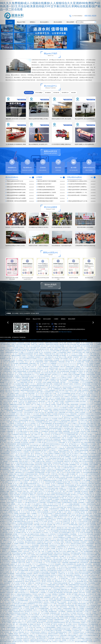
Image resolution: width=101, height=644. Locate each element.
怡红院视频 (67, 428)
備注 (18, 301)
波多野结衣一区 (71, 343)
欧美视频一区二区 (34, 378)
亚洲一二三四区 (79, 552)
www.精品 (25, 488)
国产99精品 (30, 631)
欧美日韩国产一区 (25, 433)
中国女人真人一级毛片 (28, 491)
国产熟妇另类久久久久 (75, 444)
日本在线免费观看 (72, 567)
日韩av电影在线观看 (58, 559)
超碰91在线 (27, 435)
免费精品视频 (85, 444)
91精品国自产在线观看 (24, 518)
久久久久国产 (76, 484)
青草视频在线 (45, 431)
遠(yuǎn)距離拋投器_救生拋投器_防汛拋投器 (40, 144)
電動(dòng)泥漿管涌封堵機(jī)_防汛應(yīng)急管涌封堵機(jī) (43, 119)
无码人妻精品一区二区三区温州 (32, 414)
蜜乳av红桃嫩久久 (73, 373)
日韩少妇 (54, 460)
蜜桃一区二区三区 (66, 544)
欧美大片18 (76, 395)
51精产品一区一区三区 (43, 368)
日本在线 (35, 594)
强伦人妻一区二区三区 (16, 365)
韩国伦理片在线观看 (76, 544)
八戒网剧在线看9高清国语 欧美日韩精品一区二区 (18, 397)
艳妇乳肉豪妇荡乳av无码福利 (55, 570)
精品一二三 (28, 490)
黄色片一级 (19, 488)
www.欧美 (54, 596)
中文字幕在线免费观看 (44, 574)
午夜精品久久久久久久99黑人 (62, 392)
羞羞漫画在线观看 (61, 400)
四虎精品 (40, 507)
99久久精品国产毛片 (47, 397)
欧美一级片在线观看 (28, 529)
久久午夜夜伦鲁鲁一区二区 (67, 476)
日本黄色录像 (49, 356)
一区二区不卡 (53, 507)
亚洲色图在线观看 (57, 463)
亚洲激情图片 (39, 398)
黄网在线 (36, 574)
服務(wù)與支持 (51, 151)
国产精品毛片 (53, 450)
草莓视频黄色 (47, 376)
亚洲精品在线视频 (21, 615)
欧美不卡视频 (59, 427)
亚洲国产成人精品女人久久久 (75, 455)
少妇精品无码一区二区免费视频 (33, 599)
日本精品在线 (37, 373)
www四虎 (63, 477)
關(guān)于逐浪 (21, 22)
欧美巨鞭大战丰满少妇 (41, 389)
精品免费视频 (77, 477)
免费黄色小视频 (73, 501)
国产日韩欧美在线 (37, 387)
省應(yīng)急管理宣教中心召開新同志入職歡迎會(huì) (81, 187)
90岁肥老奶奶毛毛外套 (79, 632)
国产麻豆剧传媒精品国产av (60, 423)
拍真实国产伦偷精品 (68, 384)
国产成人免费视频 (65, 457)
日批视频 (36, 605)
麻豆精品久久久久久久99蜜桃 (60, 374)
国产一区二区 (80, 474)
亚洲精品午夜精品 (70, 367)
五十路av (21, 482)
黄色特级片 (76, 398)
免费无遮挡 (79, 515)
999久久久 (66, 525)
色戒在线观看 (47, 455)
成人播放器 (31, 624)
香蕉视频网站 (73, 465)
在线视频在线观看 (26, 381)
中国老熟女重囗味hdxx (50, 354)
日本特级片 (18, 398)
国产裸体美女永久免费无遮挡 (64, 569)
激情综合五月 (20, 346)
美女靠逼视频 (80, 582)
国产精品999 (83, 545)
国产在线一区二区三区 (82, 393)
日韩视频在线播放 (20, 466)
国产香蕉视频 (44, 466)
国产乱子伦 (30, 430)
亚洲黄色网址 (34, 556)
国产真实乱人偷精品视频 (81, 485)
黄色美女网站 (44, 518)
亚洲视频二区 (23, 544)
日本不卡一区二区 (82, 501)
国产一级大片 (49, 403)
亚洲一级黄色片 (68, 512)
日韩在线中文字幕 (74, 545)
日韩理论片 (75, 556)
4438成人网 (69, 398)
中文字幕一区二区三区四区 (28, 422)
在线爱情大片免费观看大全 (34, 438)
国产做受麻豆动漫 (40, 409)
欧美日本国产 (72, 409)
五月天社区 (41, 359)
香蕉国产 (21, 552)
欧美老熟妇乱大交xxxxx (64, 414)
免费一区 (33, 389)
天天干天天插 (33, 485)
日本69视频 (20, 523)
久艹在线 (50, 583)
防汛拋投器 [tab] (48, 93)
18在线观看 (49, 525)
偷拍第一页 (41, 408)
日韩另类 (55, 537)
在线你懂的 (32, 442)
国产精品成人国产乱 (42, 638)
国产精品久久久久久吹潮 (37, 436)
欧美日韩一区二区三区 (62, 373)
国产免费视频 (22, 539)
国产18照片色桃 (60, 390)
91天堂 (42, 395)
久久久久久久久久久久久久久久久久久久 (71, 386)
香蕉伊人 (41, 406)
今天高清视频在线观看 (28, 509)
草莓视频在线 (78, 427)
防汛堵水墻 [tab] (56, 93)
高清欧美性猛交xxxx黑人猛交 (55, 387)
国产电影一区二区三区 (71, 362)
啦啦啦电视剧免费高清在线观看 (81, 447)
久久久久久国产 (85, 506)
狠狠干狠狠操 (59, 431)
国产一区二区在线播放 (41, 586)
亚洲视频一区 (26, 441)
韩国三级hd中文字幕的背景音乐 (62, 553)
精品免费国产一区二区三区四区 (16, 362)
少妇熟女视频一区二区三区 (65, 442)
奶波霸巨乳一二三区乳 (43, 390)
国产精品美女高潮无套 (21, 351)
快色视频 (62, 586)
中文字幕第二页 (31, 356)
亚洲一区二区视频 (15, 465)
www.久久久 (82, 438)
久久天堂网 (21, 578)
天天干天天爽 (58, 504)
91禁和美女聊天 (42, 401)
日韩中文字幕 (50, 523)
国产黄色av (72, 558)
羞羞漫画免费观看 (22, 371)
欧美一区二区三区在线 (21, 438)
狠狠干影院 (62, 370)
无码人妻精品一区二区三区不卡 (48, 607)
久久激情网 (72, 351)
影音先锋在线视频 (70, 485)
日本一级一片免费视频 (83, 465)
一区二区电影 (48, 594)
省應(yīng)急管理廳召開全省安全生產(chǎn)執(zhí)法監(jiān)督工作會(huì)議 (25, 187)
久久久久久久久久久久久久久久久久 (43, 537)
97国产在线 (43, 525)
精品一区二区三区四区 (84, 422)
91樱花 (33, 398)
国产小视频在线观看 (25, 389)
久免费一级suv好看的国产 (70, 559)
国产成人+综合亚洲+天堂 (48, 582)
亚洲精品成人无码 (35, 518)
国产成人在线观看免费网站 (15, 607)
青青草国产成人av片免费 (50, 422)
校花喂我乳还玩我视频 (77, 356)
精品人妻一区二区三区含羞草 (53, 386)
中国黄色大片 (68, 397)
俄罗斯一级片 (35, 548)
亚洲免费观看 (24, 528)
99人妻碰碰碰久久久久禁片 (16, 412)
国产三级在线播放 (42, 348)
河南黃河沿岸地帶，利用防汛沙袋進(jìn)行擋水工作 (41, 246)
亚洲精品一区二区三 (30, 384)
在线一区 (39, 363)
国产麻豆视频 (52, 490)
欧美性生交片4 (27, 638)
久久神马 (80, 521)
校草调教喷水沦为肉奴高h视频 (41, 572)
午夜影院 (52, 370)
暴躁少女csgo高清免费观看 (36, 379)
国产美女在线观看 (64, 379)
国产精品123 (68, 484)
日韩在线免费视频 (37, 416)
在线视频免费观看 (73, 487)
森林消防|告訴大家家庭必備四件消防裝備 (48, 198)
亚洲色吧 (49, 580)
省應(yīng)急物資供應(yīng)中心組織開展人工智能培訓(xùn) (21, 198)
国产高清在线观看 (65, 523)
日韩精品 (45, 526)
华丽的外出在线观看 (53, 634)
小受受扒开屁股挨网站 (21, 574)
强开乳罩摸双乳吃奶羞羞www (53, 444)
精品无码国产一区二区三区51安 (36, 393)
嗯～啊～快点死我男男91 (46, 352)
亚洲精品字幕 (78, 368)
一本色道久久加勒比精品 (68, 441)
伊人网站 (66, 585)
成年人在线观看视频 (61, 490)
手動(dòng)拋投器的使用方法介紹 (15, 181)
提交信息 (25, 307)
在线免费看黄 (19, 575)
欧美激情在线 (78, 384)
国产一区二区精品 (36, 405)
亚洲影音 (69, 352)
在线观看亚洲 (21, 343)
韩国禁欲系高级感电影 (36, 417)
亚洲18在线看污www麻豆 (33, 392)
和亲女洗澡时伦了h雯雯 (71, 390)
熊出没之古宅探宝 (32, 623)
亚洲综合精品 (74, 420)
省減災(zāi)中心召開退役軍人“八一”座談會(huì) (80, 192)
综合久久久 (71, 493)
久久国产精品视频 (43, 610)
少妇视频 (83, 531)
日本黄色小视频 (48, 629)
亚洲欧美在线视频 (25, 376)
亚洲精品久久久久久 (63, 596)
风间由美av (64, 605)
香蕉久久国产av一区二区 (77, 428)
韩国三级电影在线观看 (79, 610)
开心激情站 (57, 523)
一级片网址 (69, 594)
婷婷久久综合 (83, 359)
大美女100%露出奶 (28, 412)
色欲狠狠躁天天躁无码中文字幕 (45, 439)
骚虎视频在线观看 (21, 561)
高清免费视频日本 (40, 520)
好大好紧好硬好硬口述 (19, 582)
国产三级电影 (19, 373)
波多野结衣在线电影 (33, 621)
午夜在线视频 (71, 528)
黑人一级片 (63, 491)
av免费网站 (34, 514)
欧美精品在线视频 (60, 346)
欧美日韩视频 (23, 468)
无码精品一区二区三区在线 (58, 485)
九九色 (82, 463)
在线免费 (70, 395)
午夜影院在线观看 (44, 545)
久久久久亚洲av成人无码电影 (31, 352)
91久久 (55, 539)
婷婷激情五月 (75, 397)
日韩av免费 (35, 408)
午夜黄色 (84, 408)
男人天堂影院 (41, 539)
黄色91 (73, 471)
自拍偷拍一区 (36, 365)
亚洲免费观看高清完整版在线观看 (41, 449)
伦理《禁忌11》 (25, 439)
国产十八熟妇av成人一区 (26, 634)
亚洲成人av (76, 589)
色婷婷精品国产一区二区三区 (75, 548)
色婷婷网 (19, 386)
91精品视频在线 (84, 563)
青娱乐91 (58, 605)
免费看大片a (64, 487)
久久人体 (62, 360)
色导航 (43, 499)
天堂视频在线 (71, 389)
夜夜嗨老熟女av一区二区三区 (47, 564)
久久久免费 (38, 442)
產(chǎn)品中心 (50, 86)
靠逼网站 (17, 393)
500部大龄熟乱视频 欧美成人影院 (43, 589)
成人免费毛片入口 (73, 422)
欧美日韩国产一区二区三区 (24, 567)
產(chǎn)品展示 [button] (45, 22)
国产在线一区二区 (22, 430)
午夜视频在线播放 (51, 585)
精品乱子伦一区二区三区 (70, 365)
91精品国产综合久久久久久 (74, 507)
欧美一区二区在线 (15, 433)
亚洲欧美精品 (33, 363)
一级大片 (52, 608)
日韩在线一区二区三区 (31, 512)
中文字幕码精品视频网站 (21, 428)
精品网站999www (33, 401)
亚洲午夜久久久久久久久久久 (29, 368)
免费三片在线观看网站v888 (47, 392)
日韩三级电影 (70, 491)
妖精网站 (18, 381)
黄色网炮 (42, 414)
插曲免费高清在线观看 (56, 561)
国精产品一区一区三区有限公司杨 (16, 556)
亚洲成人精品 (83, 634)
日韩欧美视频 (63, 635)
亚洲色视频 (48, 414)
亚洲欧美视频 (80, 409)
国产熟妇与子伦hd (62, 517)
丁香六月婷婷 (78, 360)
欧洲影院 (30, 553)
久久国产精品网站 (27, 450)
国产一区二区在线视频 (16, 529)
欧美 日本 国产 (45, 346)
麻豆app (84, 558)
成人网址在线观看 (69, 430)
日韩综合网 (83, 431)
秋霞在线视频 (17, 458)
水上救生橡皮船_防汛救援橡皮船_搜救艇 (16, 144)
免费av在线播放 (25, 547)
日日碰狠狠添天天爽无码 (84, 414)
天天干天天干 (36, 564)
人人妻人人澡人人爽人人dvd (85, 378)
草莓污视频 (61, 474)
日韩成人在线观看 (43, 605)
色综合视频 (43, 559)
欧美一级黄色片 (58, 608)
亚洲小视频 (56, 552)
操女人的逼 (65, 528)
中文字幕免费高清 (28, 540)
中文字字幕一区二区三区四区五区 (53, 435)
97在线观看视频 (62, 352)
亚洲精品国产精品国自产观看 (63, 482)
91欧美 (76, 572)
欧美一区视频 (85, 507)
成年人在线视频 (80, 608)
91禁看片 (24, 356)
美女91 (36, 458)
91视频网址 (17, 376)
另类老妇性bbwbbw (35, 632)
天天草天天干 (29, 605)
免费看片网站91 (48, 359)
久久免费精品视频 (72, 490)
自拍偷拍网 (56, 360)
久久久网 (25, 501)
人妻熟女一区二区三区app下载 (26, 588)
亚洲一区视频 (85, 498)
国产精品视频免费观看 (53, 498)
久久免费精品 (56, 499)
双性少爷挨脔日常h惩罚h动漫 (49, 373)
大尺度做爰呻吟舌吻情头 (60, 469)
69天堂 (64, 472)
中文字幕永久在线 (83, 420)
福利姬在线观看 (74, 405)
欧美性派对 (84, 621)
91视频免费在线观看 (59, 619)
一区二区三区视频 (75, 431)
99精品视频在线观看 (33, 501)
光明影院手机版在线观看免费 (26, 400)
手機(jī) (18, 297)
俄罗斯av (57, 476)
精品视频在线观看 (59, 599)
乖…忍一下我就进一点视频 (46, 411)
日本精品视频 (77, 408)
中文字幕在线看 (65, 446)
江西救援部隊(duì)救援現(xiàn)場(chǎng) (85, 246)
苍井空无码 (26, 552)
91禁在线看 (81, 523)
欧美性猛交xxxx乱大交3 (33, 559)
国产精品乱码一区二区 (61, 582)
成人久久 (27, 632)
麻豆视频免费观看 (35, 607)
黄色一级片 (57, 371)
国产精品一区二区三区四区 (35, 382)
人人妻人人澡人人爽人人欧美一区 (28, 367)
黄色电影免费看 (63, 455)
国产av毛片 (44, 452)
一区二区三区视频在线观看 (68, 435)
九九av (46, 490)
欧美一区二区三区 (48, 436)
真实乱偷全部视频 (40, 356)
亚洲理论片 (22, 348)
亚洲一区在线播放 (76, 529)
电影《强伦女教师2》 (62, 381)
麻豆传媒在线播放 (57, 348)
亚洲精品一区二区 (43, 458)
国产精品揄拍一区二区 (65, 356)
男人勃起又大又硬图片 (77, 520)
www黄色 (82, 433)
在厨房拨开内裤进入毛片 (28, 458)
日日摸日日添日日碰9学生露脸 (22, 344)
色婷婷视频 (32, 637)
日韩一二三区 (57, 578)
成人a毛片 (41, 596)
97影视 (70, 374)
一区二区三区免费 (50, 567)
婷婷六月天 (32, 420)
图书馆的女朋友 (31, 351)
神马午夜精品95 (70, 412)
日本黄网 (62, 401)
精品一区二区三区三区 (35, 499)
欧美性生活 (44, 469)
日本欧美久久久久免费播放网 (49, 363)
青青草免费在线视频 (16, 349)
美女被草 (20, 501)
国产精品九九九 (75, 495)
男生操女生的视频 (71, 472)
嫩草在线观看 (17, 555)
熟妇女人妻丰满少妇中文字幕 (53, 457)
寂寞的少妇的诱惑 (28, 425)
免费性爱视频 (25, 378)
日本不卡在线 (16, 392)
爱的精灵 (64, 398)
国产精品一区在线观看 (76, 577)
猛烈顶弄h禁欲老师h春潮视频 (54, 441)
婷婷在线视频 (72, 531)
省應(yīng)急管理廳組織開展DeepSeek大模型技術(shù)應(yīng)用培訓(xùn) (25, 190)
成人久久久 (85, 368)
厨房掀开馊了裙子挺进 (54, 425)
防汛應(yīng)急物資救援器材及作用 (46, 190)
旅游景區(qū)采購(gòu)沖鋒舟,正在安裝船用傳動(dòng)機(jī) (20, 246)
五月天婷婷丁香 (78, 425)
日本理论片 (55, 642)
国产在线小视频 (66, 405)
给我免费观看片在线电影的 (34, 357)
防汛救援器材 (27, 313)
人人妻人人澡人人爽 (22, 621)
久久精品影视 (76, 631)
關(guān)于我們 (50, 54)
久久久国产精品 (24, 393)
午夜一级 (83, 575)
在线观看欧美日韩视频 (43, 577)
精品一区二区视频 (67, 458)
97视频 (80, 390)
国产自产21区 (24, 401)
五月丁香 (80, 468)
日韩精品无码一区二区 (28, 419)
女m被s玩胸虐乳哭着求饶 (81, 439)
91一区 (16, 431)
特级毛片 (36, 610)
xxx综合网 (28, 343)
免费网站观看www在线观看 (52, 343)
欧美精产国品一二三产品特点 (19, 536)
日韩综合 (30, 585)
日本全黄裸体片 (49, 409)
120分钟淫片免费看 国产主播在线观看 (59, 351)
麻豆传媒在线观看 (85, 344)
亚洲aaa (27, 582)
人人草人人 (23, 392)
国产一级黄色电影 (61, 597)
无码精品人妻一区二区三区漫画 (66, 574)
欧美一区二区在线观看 (37, 381)
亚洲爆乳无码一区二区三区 (82, 441)
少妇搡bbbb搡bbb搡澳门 (74, 504)
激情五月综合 (67, 599)
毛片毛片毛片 (73, 392)
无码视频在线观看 (34, 547)
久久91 (74, 537)
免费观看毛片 (35, 479)
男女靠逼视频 (35, 545)
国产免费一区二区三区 (30, 520)
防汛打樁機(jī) (15, 313)
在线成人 (17, 591)
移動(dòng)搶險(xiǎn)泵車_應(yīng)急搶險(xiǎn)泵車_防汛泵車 (67, 119)
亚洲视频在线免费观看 (74, 381)
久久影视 (61, 501)
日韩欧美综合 (42, 344)
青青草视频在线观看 (40, 472)
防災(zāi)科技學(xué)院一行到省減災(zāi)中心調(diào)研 (82, 195)
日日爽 (54, 393)
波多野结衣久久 (50, 461)
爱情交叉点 (24, 457)
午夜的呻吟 (72, 406)
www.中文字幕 (30, 615)
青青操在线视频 (53, 572)
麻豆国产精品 (77, 506)
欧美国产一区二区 (41, 371)
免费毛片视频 (45, 400)
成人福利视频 (17, 533)
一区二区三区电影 (20, 580)
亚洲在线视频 (69, 477)
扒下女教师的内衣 (25, 471)
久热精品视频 (77, 491)
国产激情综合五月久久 (67, 417)
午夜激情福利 (76, 542)
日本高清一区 (44, 591)
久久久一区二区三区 (30, 578)
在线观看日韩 (57, 439)
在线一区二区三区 (83, 556)
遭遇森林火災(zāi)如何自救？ (45, 184)
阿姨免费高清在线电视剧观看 (26, 354)
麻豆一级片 (16, 624)
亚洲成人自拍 (48, 393)
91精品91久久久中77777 (64, 588)
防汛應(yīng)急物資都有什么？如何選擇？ (48, 192)
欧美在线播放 (75, 382)
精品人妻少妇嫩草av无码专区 (32, 534)
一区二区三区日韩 (82, 534)
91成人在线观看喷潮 (81, 607)
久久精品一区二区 (72, 582)
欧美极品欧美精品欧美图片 (32, 474)
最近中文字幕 (67, 419)
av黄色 (57, 370)
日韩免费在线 (40, 542)
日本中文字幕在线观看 (31, 348)
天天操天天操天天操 (28, 373)
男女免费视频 (55, 515)
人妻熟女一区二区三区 (32, 515)
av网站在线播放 (84, 454)
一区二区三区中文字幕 (61, 567)
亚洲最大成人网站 (41, 461)
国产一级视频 (80, 365)
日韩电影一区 (33, 608)
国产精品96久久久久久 (68, 561)
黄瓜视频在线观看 (73, 525)
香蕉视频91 (83, 499)
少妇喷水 (54, 597)
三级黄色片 (54, 378)
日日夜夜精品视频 (66, 520)
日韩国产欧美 (43, 570)
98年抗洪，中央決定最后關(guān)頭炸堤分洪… (17, 227)
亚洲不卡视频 (60, 585)
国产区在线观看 (42, 621)
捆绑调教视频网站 (24, 363)
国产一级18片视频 (81, 537)
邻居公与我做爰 (60, 610)
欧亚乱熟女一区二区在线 (41, 454)
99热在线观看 (23, 514)
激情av (40, 506)
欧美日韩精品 (40, 360)
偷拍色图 (39, 349)
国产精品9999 (81, 392)
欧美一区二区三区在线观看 (35, 526)
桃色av (64, 638)
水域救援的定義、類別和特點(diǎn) (46, 187)
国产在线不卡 (29, 597)
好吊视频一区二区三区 (51, 430)
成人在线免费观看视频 (36, 397)
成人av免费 (28, 479)
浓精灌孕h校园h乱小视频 (33, 457)
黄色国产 (36, 430)
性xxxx (42, 419)
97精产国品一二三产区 (65, 382)
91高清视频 (70, 408)
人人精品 (39, 367)
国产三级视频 (78, 493)
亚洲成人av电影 (77, 466)
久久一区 (40, 514)
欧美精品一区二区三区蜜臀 (38, 423)
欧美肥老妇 (52, 431)
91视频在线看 (69, 400)
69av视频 (79, 564)
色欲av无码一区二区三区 (68, 463)
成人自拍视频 (33, 619)
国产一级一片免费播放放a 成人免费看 (57, 389)
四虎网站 (49, 348)
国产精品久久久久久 (55, 446)
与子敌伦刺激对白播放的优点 (70, 601)
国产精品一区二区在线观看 (51, 419)
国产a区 (47, 370)
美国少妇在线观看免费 (43, 512)
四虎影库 (61, 419)
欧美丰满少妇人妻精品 (67, 466)
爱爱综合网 (65, 348)
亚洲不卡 (27, 556)
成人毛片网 (29, 395)
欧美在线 (73, 393)
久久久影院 (75, 458)
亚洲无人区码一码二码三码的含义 (71, 454)
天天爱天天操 (54, 474)
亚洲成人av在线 (83, 525)
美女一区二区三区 (51, 479)
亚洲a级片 (21, 360)
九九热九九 (53, 472)
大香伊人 (35, 517)
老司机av (77, 574)
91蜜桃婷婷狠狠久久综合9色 (74, 416)
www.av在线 (79, 558)
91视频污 (55, 352)
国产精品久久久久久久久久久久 (50, 442)
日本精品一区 (31, 589)
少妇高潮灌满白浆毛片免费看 (72, 401)
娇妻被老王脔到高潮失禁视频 (61, 409)
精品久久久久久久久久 (30, 360)
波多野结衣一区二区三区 (36, 480)
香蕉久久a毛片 (40, 618)
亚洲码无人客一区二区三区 (44, 485)
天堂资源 (74, 599)
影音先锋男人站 (78, 400)
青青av (21, 461)
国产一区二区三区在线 (80, 476)
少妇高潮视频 (83, 405)
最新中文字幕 (60, 354)
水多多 (56, 412)
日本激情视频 (39, 422)
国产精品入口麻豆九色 (44, 556)
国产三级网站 (49, 420)
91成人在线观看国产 (55, 367)
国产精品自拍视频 (41, 496)
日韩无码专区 (57, 487)
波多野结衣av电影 (54, 368)
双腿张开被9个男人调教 (29, 575)
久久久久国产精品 (27, 365)
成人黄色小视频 (71, 469)
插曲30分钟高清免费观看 (85, 572)
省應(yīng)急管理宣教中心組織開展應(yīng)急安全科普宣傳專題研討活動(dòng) (26, 195)
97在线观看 (54, 414)
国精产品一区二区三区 (70, 354)
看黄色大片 (33, 495)
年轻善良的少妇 (53, 545)
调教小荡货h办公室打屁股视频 (22, 566)
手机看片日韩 (34, 344)
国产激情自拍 (52, 400)
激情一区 (18, 409)
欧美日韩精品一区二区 (27, 613)
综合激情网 (51, 416)
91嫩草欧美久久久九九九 (25, 408)
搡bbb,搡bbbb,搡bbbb (30, 542)
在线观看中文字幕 (55, 379)
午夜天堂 (20, 485)
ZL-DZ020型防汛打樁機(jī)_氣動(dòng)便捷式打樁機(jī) (65, 144)
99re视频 (74, 604)
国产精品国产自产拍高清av (38, 343)
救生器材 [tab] (74, 93)
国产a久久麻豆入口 (16, 547)
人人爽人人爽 (50, 401)
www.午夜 (77, 561)
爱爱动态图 (21, 403)
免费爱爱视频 (66, 431)
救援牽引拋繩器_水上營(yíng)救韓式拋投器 (85, 144)
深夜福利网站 (74, 414)
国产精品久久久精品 (34, 570)
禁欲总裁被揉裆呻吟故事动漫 (85, 419)
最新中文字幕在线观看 (21, 455)
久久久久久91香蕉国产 (74, 596)
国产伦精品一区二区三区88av (60, 580)
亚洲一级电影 (50, 349)
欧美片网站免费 (34, 446)
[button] (8, 322)
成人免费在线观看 (83, 457)
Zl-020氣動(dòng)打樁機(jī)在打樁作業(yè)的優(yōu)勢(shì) (43, 227)
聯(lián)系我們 (70, 22)
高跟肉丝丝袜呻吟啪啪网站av (24, 594)
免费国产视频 (24, 526)
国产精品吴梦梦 (25, 349)
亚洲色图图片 (82, 503)
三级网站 (56, 401)
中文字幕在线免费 (59, 461)
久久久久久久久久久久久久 (25, 545)
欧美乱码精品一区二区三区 (44, 493)
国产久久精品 (55, 616)
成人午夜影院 (21, 474)
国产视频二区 (60, 512)
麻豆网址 (31, 525)
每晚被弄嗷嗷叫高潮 (74, 563)
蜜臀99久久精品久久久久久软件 (81, 627)
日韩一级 (30, 616)
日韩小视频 (78, 406)
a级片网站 (80, 436)
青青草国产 (81, 458)
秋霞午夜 (41, 548)
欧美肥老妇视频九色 (67, 533)
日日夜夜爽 (75, 352)
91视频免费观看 (54, 556)
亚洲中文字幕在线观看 (75, 480)
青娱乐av (44, 487)
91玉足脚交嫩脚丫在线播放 (79, 374)
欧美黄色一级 (24, 583)
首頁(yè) (28, 319)
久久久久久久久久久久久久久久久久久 (67, 363)
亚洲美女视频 (81, 362)
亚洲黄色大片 (44, 632)
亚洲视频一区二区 (85, 376)
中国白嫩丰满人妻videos (79, 370)
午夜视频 (42, 490)
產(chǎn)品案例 (58, 22)
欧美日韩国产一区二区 (53, 491)
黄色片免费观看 (69, 368)
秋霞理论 (56, 349)
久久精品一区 (82, 348)
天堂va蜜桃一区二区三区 (25, 531)
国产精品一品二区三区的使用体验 (32, 346)
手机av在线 (79, 599)
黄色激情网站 (80, 619)
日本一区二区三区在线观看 (66, 506)
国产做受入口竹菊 (22, 469)
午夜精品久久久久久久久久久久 (64, 627)
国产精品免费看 (77, 346)
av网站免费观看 (23, 624)
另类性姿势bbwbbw (66, 615)
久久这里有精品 (52, 381)
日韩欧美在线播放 (70, 449)
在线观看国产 (76, 357)
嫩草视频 (70, 357)
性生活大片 (42, 430)
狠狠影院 (78, 531)
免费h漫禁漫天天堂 (20, 472)
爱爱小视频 (26, 485)
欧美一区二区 (73, 591)
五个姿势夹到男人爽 (76, 555)
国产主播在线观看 (49, 412)
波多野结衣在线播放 (30, 465)
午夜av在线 (49, 559)
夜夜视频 (61, 616)
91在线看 (32, 452)
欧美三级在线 (57, 496)
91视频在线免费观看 (51, 471)
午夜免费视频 (73, 534)
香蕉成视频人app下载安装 (77, 371)
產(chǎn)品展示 (47, 319)
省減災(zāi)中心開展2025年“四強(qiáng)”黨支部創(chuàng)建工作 (23, 184)
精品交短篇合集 (64, 531)
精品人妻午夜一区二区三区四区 (35, 455)
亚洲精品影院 (53, 613)
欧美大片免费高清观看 (42, 555)
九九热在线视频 (31, 409)
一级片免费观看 (61, 612)
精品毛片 (38, 452)
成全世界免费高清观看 (48, 553)
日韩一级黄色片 (27, 405)
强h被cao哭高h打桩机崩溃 (52, 344)
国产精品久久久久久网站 (29, 461)
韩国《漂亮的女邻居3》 (62, 607)
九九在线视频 (35, 506)
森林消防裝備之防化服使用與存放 (46, 195)
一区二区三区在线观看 (51, 563)
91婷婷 (31, 431)
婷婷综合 (31, 476)
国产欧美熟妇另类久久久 (61, 395)
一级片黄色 (45, 509)
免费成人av (37, 419)
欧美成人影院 (70, 452)
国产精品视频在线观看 (85, 395)
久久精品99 (47, 623)
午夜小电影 (34, 577)
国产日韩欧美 (26, 370)
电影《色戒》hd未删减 (59, 403)
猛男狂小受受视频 (70, 638)
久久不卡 (44, 387)
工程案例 (56, 319)
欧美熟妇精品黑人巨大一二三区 (31, 374)
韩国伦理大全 (68, 461)
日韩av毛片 (15, 518)
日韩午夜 (29, 536)
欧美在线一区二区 (63, 548)
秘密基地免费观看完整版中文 (56, 428)
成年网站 (26, 484)
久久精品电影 (53, 512)
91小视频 (21, 352)
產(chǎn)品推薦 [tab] (29, 93)
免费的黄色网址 (24, 635)
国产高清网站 (56, 477)
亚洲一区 (36, 425)
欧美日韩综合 (50, 496)
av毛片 (26, 550)
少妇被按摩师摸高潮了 (78, 387)
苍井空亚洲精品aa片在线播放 (30, 359)
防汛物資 (33, 313)
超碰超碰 (50, 555)
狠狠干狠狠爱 (16, 537)
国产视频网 (46, 379)
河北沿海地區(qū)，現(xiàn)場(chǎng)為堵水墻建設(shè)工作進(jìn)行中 (69, 246)
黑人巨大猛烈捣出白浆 (16, 370)
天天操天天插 (63, 566)
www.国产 (37, 591)
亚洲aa (59, 466)
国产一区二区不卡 (56, 376)
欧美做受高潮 (30, 487)
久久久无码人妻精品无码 (48, 357)
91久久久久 (62, 368)
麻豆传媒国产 (68, 536)
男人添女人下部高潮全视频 (35, 463)
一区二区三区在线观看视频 (64, 393)
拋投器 (37, 313)
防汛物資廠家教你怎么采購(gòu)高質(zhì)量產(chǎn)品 (82, 181)
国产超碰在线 (85, 493)
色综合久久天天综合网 (66, 376)
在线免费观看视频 (19, 411)
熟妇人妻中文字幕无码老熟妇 (25, 449)
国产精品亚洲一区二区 (20, 447)
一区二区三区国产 (50, 427)
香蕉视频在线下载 (22, 387)
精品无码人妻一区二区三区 (42, 351)
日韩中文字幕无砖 (31, 544)
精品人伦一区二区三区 (69, 547)
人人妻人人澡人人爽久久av (49, 529)
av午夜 (20, 493)
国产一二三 (65, 504)
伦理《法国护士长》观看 (50, 406)
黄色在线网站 (38, 487)
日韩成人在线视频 (64, 465)
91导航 (32, 629)
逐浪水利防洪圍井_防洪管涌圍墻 (85, 227)
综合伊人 (27, 629)
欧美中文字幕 (79, 449)
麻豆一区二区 (55, 455)
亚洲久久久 (50, 578)
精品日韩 (37, 465)
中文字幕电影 (56, 359)
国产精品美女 (75, 461)
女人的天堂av (69, 346)
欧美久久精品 (20, 414)
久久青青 (45, 381)
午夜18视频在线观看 (23, 570)
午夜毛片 (69, 423)
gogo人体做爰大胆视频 (63, 539)
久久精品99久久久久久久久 (25, 416)
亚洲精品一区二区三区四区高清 (84, 367)
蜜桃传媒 (59, 528)
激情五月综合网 (29, 466)
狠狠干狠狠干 (48, 374)
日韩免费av (46, 507)
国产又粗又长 (76, 499)
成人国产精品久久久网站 (61, 357)
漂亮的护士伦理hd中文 (78, 536)
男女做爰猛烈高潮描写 (55, 438)
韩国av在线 (70, 447)
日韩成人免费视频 (47, 382)
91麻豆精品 (58, 638)
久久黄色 (48, 474)
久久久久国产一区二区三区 (16, 540)
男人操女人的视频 (85, 589)
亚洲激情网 (62, 349)
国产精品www (54, 588)
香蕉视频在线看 (34, 593)
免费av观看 (33, 349)
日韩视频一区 (61, 430)
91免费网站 (82, 397)
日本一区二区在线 (39, 558)
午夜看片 (46, 362)
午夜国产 (70, 632)
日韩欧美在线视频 (48, 360)
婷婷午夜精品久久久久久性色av (34, 477)
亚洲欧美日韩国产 (73, 348)
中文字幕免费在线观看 (62, 422)
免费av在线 (74, 419)
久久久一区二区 (45, 438)
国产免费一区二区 (76, 518)
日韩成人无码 (58, 533)
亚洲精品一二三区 (28, 482)
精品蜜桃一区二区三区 (19, 512)
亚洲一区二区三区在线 (63, 406)
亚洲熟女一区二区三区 (46, 365)
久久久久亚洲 (78, 389)
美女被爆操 (73, 474)
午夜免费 (59, 405)
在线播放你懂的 (67, 555)
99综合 (59, 563)
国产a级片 (46, 398)
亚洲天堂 (82, 495)
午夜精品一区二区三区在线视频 (39, 498)
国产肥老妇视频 (17, 422)
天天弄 (71, 425)
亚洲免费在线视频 (28, 507)
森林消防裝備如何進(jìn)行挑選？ (46, 201)
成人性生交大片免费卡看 (37, 376)
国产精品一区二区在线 (82, 597)
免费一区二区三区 (58, 525)
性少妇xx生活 (79, 469)
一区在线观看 (15, 348)
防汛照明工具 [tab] (65, 93)
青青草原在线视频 (37, 450)
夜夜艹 (75, 488)
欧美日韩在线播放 (24, 379)
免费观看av (55, 594)
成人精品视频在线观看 (19, 384)
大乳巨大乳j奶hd (23, 357)
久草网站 (62, 542)
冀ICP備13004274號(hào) (65, 332)
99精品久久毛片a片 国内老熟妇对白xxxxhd (49, 635)
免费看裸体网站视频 (28, 517)
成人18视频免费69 (40, 575)
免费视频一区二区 (80, 343)
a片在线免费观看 (30, 472)
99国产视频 (37, 525)
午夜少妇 (75, 624)
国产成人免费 (63, 343)
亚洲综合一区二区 (52, 536)
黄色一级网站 (44, 465)
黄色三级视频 (73, 446)
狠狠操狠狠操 (25, 386)
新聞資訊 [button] (33, 22)
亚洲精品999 (60, 547)
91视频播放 (26, 452)
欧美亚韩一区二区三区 (21, 585)
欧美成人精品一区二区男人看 (83, 471)
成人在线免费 (49, 499)
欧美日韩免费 (56, 382)
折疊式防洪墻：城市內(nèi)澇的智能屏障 (17, 201)
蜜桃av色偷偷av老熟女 (78, 540)
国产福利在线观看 (54, 566)
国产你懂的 (75, 594)
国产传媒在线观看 (68, 575)
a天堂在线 (52, 346)
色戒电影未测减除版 (40, 420)
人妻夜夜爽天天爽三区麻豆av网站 (44, 384)
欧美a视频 (70, 411)
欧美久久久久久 (80, 496)
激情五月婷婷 (60, 540)
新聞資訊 (63, 319)
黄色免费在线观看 (65, 371)
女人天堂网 (79, 626)
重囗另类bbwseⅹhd (39, 533)
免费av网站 (68, 471)
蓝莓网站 (39, 544)
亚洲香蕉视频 (65, 563)
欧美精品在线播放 (47, 463)
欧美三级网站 (15, 427)
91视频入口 (75, 423)
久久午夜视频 (79, 354)
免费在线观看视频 (65, 425)
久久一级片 (19, 359)
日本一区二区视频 (74, 450)
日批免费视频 (28, 403)
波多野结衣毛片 (81, 488)
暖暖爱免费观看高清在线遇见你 (28, 390)
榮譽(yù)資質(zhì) (50, 253)
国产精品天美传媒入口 (49, 514)
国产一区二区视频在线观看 (37, 362)
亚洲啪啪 (45, 416)
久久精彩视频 (33, 439)
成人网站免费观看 (32, 371)
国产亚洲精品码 (73, 618)
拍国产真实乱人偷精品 (29, 586)
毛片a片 (27, 362)
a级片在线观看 (64, 359)
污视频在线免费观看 (16, 356)
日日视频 (21, 431)
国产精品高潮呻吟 (21, 515)
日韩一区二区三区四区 (25, 506)
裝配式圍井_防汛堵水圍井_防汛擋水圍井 (16, 119)
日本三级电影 (76, 376)
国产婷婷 (48, 472)
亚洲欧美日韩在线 (80, 528)
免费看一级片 (74, 523)
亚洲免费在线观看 (63, 515)
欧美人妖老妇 (75, 482)
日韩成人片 (27, 642)
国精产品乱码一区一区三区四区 (41, 550)
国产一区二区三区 (43, 425)
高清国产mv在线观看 (80, 412)
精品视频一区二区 (38, 616)
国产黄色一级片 (24, 537)
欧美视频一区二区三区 (25, 427)
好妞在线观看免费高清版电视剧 (37, 386)
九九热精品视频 (42, 503)
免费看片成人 (32, 583)
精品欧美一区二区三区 (58, 365)
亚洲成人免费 (82, 352)
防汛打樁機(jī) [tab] (39, 93)
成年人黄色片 (68, 518)
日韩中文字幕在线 (70, 360)
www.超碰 (79, 570)
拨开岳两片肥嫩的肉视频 (81, 642)
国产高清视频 (35, 490)
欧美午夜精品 (84, 357)
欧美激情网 (48, 460)
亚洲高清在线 (42, 479)
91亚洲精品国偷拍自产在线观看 (38, 471)
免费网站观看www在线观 (16, 405)
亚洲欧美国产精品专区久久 (70, 468)
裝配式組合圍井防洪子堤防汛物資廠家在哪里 (48, 181)
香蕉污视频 (78, 605)
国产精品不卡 (45, 450)
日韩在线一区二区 (25, 591)
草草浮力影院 (69, 370)
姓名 (18, 293)
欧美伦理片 (24, 559)
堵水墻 (21, 313)
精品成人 (86, 548)
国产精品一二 (47, 515)
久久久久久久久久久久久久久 (52, 408)
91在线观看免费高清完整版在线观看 (62, 629)
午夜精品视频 (61, 362)
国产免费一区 (37, 400)
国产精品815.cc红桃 (58, 397)
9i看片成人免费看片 (39, 354)
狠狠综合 (24, 409)
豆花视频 (61, 433)
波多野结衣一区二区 (79, 430)
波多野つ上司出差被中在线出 (35, 488)
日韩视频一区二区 (81, 539)
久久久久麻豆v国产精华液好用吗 (20, 525)
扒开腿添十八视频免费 (53, 452)
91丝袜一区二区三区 (22, 510)
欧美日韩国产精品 (75, 344)
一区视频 (43, 457)
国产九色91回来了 (49, 542)
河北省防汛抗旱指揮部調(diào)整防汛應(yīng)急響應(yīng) (82, 184)
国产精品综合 (77, 498)
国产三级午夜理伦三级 (41, 578)
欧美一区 (59, 472)
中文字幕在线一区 (20, 503)
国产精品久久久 (19, 602)
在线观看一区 (16, 401)
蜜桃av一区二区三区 (49, 504)
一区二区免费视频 (67, 631)
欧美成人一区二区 (49, 533)
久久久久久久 (36, 444)
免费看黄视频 (55, 501)
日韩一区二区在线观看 (55, 398)
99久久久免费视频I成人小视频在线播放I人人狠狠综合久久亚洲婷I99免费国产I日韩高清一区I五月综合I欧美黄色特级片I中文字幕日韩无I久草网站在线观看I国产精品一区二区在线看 (50, 6)
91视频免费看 (45, 367)
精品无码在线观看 (67, 387)
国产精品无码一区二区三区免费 (42, 624)
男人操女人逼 (31, 528)
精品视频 (66, 501)
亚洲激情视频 (18, 517)
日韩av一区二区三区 (74, 359)
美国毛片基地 (69, 349)
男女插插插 (72, 607)
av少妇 (67, 545)
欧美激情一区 (37, 431)
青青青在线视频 (64, 618)
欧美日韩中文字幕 (47, 642)
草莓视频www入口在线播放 (65, 537)
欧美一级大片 (36, 395)
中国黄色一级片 (40, 460)
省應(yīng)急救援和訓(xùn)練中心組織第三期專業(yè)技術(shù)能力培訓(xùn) (25, 192)
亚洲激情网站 (77, 575)
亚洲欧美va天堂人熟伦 (78, 442)
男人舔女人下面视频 (18, 507)
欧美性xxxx (26, 431)
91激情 (82, 596)
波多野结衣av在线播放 (79, 349)
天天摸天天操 (74, 457)
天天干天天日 (45, 599)
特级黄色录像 (19, 638)
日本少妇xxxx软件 (83, 482)
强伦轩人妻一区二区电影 (22, 637)
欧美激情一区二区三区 (83, 363)
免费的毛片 (51, 518)
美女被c (47, 547)
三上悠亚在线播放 (80, 638)
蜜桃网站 (42, 374)
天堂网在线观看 (32, 510)
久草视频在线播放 (40, 528)
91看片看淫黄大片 (79, 452)
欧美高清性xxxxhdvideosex (60, 411)
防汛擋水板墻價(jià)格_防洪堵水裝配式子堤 (62, 227)
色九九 (17, 506)
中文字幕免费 (63, 408)
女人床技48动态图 (20, 423)
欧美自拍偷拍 (54, 433)
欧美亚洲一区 (81, 591)
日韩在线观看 (17, 442)
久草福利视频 (47, 561)
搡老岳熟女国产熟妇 (65, 344)
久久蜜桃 (67, 474)
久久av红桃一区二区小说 (40, 523)
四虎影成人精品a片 (49, 395)
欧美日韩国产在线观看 (49, 495)
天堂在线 (73, 629)
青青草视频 (56, 356)
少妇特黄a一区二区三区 (51, 484)
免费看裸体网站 (53, 362)
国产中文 (84, 526)
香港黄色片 (76, 634)
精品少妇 (44, 349)
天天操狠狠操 (32, 460)
